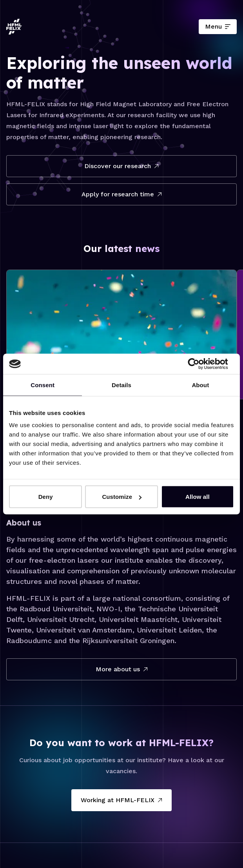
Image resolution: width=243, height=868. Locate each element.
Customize (122, 497)
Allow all (198, 497)
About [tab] (200, 385)
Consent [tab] (43, 385)
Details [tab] (121, 385)
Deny (46, 497)
